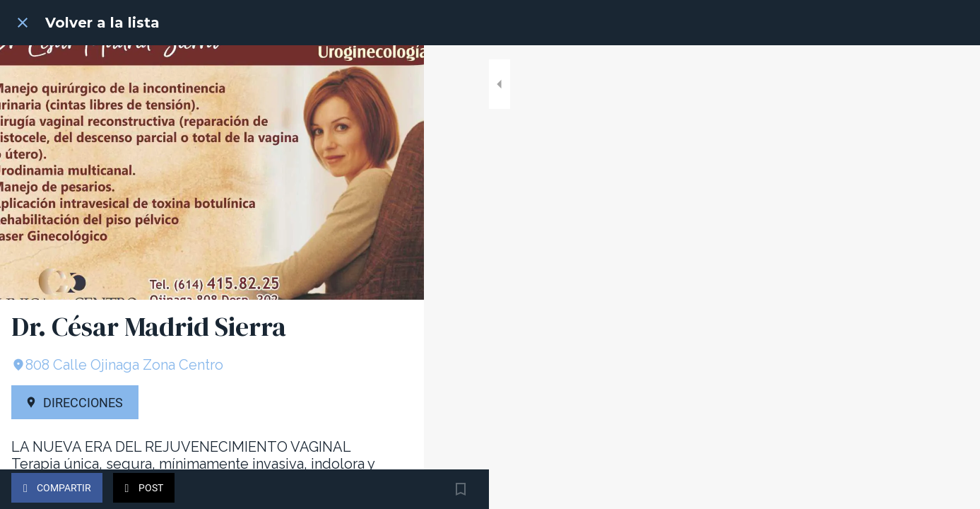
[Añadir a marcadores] (396, 489)
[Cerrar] (23, 23)
